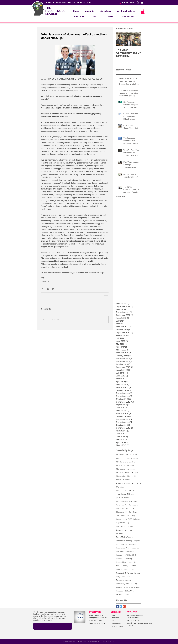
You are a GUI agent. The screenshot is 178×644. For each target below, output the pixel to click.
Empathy (120, 530)
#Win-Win (120, 487)
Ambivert (120, 505)
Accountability (122, 501)
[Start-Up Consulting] (98, 620)
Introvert (120, 555)
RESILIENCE (129, 591)
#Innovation (121, 476)
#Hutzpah (134, 473)
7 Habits (130, 494)
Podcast (119, 587)
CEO (138, 508)
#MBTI (119, 480)
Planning (134, 584)
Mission (119, 569)
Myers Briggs (129, 569)
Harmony (120, 551)
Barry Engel (130, 508)
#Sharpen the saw (123, 483)
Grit (128, 548)
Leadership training (124, 562)
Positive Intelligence (132, 587)
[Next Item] (137, 39)
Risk (127, 594)
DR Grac (137, 519)
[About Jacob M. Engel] (98, 623)
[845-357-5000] (123, 3)
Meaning (125, 566)
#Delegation (121, 458)
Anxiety (128, 505)
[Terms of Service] (118, 626)
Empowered (130, 530)
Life (134, 562)
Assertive (136, 505)
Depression (121, 523)
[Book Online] (137, 626)
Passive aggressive (124, 580)
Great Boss (121, 548)
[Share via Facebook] (42, 289)
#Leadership (132, 476)
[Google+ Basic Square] (124, 606)
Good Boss (133, 544)
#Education (129, 465)
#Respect (126, 480)
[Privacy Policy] (118, 623)
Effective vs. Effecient (125, 526)
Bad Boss (120, 508)
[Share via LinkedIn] (53, 289)
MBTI (118, 566)
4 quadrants (121, 494)
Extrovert (120, 533)
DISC (130, 519)
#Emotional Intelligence (126, 469)
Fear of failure (122, 544)
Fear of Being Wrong (125, 537)
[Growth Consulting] (98, 615)
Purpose (119, 591)
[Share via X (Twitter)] (48, 289)
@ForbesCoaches (123, 498)
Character (120, 512)
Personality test (122, 584)
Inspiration (129, 551)
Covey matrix (121, 519)
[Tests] (114, 615)
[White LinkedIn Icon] (142, 3)
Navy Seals (120, 577)
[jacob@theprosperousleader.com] (143, 623)
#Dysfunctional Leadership (127, 462)
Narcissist (120, 573)
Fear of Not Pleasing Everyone (128, 541)
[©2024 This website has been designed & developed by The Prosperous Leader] (89, 641)
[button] (106, 11)
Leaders (119, 559)
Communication (123, 516)
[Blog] (118, 620)
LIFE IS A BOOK (131, 555)
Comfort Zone (131, 512)
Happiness (135, 548)
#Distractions (133, 458)
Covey (133, 516)
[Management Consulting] (99, 618)
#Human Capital (123, 473)
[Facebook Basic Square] (117, 606)
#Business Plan (122, 455)
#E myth (120, 465)
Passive (129, 577)
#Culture (133, 455)
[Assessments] (119, 618)
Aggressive (133, 501)
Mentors (133, 566)
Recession (120, 594)
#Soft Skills (136, 483)
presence (45, 281)
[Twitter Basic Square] (121, 606)
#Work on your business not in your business (129, 490)
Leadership (128, 559)
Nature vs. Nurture (133, 573)
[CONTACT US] (134, 612)
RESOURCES (116, 612)
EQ (128, 523)
